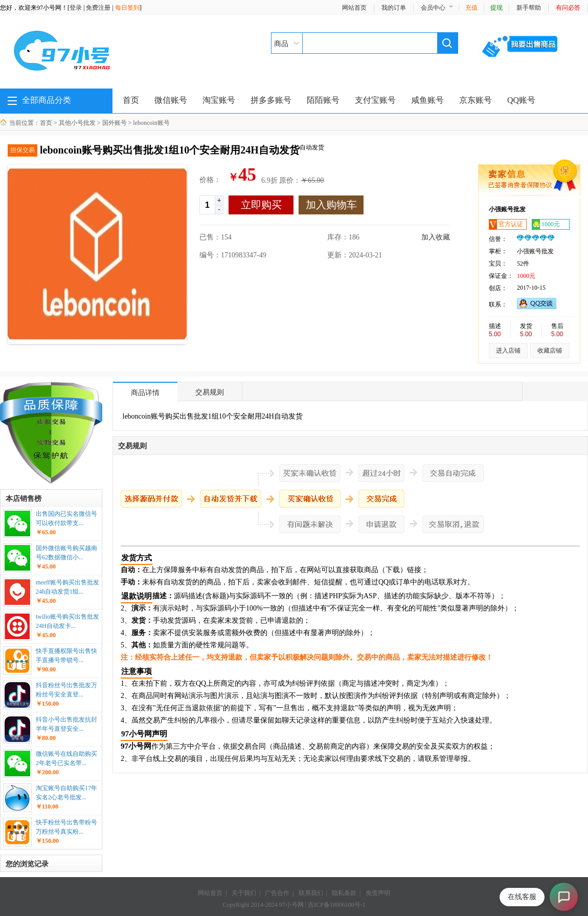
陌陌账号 (323, 100)
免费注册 (98, 8)
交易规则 (210, 392)
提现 (496, 8)
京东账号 (476, 100)
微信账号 (171, 100)
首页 (131, 100)
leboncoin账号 (151, 123)
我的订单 (394, 8)
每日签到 (127, 8)
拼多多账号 (271, 100)
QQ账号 (521, 100)
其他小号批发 (77, 123)
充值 (471, 8)
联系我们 (311, 893)
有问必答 (568, 8)
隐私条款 (344, 893)
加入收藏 (436, 237)
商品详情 (145, 392)
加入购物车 (331, 205)
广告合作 (277, 893)
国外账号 (115, 123)
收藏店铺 (550, 351)
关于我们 (244, 893)
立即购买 (261, 205)
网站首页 (354, 8)
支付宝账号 (375, 100)
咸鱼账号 (427, 100)
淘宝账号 (219, 100)
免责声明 (378, 893)
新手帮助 (529, 8)
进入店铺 (508, 351)
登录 (76, 8)
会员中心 (433, 8)
